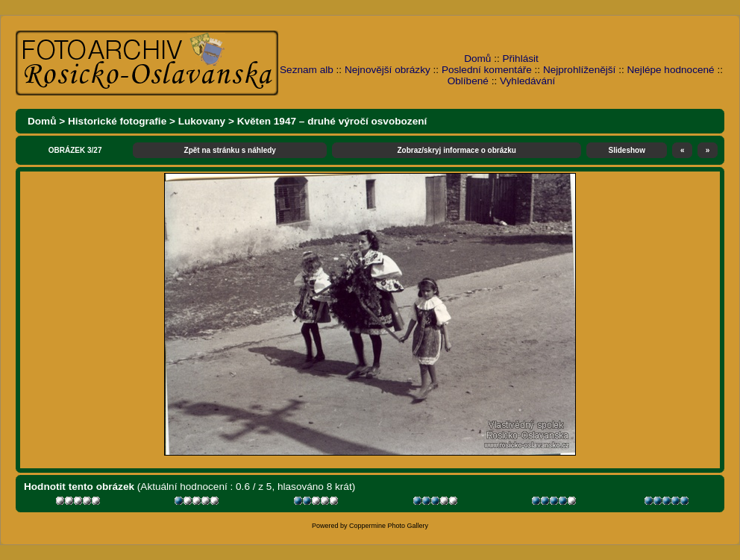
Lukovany (202, 121)
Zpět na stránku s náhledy (230, 150)
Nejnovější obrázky (388, 70)
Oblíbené (468, 81)
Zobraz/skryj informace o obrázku (457, 150)
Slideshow (627, 150)
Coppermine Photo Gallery (389, 526)
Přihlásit (521, 59)
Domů (477, 59)
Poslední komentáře (487, 70)
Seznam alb (307, 70)
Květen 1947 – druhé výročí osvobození (332, 121)
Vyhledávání (527, 81)
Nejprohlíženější (579, 70)
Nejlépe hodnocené (670, 70)
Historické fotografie (117, 121)
